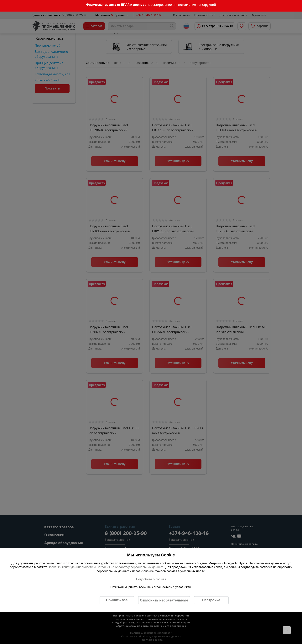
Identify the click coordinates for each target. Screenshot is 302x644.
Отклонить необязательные (164, 600)
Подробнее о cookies (151, 579)
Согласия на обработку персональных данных (130, 567)
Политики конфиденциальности (70, 567)
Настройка (211, 600)
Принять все (117, 600)
